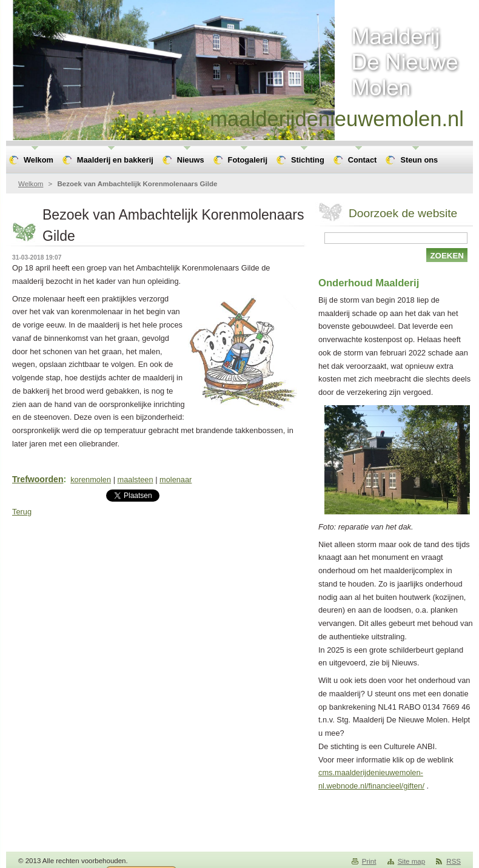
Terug (22, 512)
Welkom (31, 184)
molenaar (176, 479)
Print (369, 861)
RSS (454, 861)
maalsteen (136, 479)
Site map (411, 861)
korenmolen (91, 479)
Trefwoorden (38, 479)
